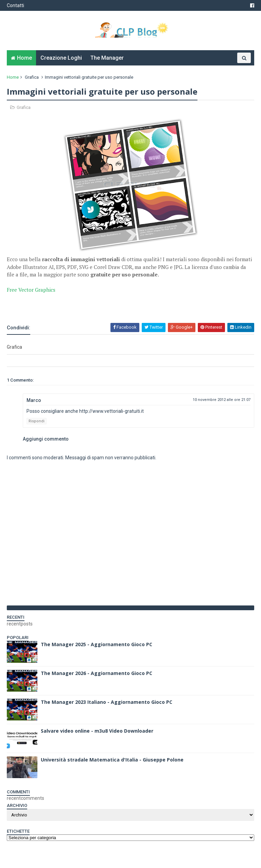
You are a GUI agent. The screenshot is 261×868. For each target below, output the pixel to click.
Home (24, 58)
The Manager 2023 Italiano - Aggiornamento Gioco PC (107, 702)
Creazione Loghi (61, 58)
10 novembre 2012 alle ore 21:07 (222, 400)
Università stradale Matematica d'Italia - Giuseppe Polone (112, 760)
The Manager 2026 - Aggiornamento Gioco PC (97, 673)
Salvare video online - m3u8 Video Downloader (97, 731)
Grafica (32, 77)
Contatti (15, 5)
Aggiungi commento (46, 439)
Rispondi (37, 421)
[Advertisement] (86, 304)
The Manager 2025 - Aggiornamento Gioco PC (97, 644)
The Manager (107, 58)
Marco (34, 400)
